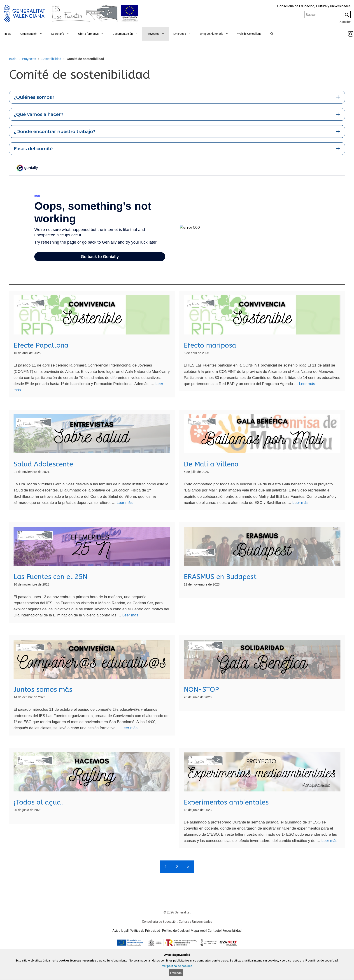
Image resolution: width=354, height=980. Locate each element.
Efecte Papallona (41, 345)
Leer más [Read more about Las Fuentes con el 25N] (130, 615)
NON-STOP (201, 689)
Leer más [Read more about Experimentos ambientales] (329, 841)
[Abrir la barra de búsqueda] (272, 34)
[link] (351, 34)
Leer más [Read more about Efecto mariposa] (307, 384)
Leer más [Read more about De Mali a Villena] (300, 503)
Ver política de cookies (177, 966)
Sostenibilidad (51, 59)
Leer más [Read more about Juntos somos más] (129, 728)
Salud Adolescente (43, 464)
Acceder (345, 22)
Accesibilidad (232, 931)
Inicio (8, 34)
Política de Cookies (175, 931)
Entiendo (176, 973)
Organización (34, 34)
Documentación (127, 34)
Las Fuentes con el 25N (50, 577)
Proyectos (158, 34)
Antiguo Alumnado (216, 34)
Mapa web (198, 931)
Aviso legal (120, 931)
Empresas (184, 34)
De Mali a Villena (211, 464)
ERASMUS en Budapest (220, 577)
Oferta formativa (93, 34)
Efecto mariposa (210, 345)
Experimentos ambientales (226, 802)
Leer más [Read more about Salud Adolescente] (125, 503)
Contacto (214, 931)
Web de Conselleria (249, 34)
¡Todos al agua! (38, 802)
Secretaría (62, 34)
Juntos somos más (43, 689)
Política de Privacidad (145, 931)
